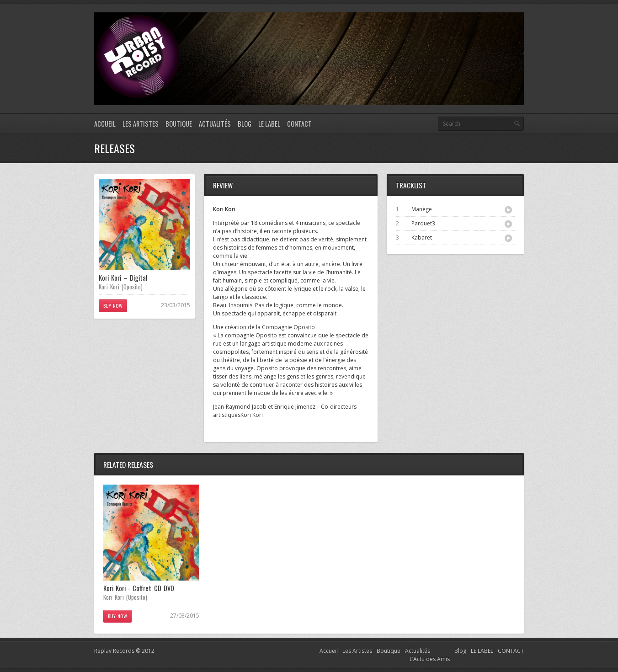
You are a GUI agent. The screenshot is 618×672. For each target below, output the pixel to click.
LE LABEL (269, 124)
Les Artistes (141, 124)
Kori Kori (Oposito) (121, 287)
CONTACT (299, 124)
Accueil (105, 124)
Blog (245, 124)
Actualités (215, 124)
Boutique (179, 124)
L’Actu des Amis (430, 659)
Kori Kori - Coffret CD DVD (139, 588)
